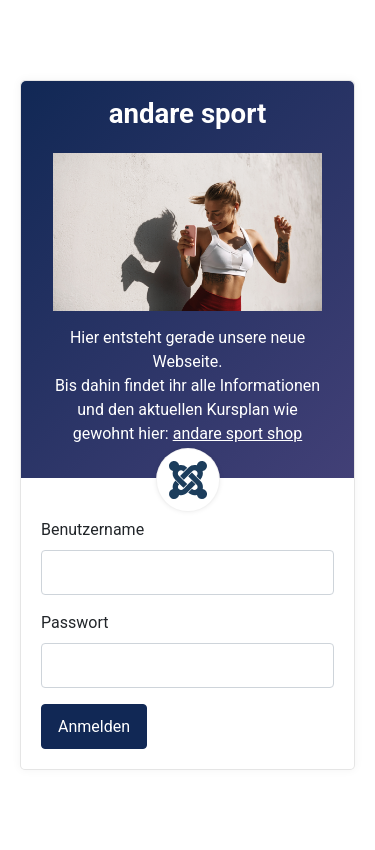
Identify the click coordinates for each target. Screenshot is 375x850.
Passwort (74, 622)
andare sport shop (238, 433)
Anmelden (94, 726)
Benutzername (92, 529)
